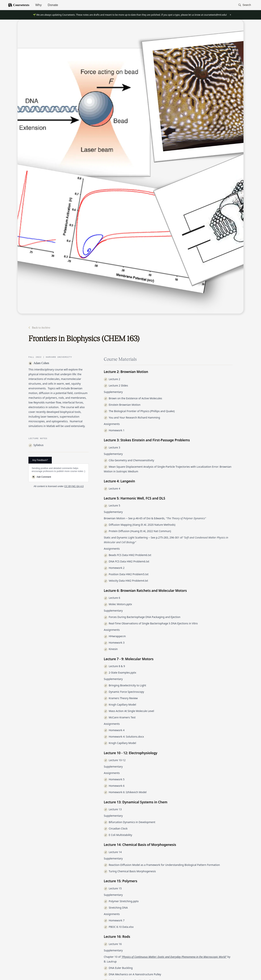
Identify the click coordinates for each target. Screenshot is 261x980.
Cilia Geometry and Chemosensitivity (129, 460)
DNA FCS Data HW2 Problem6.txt (126, 561)
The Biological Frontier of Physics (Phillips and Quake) (139, 411)
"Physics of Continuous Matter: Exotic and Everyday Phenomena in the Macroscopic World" (174, 957)
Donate (53, 5)
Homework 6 (114, 786)
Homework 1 (114, 430)
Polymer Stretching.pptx (121, 901)
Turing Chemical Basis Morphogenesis (130, 871)
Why (39, 5)
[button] (245, 5)
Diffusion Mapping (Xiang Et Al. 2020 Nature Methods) (140, 525)
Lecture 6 (112, 598)
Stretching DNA (116, 908)
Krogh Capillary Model (120, 705)
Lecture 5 (112, 505)
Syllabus (36, 445)
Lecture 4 (112, 488)
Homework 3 (114, 643)
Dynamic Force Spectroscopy (124, 692)
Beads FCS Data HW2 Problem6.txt (127, 555)
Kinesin (111, 649)
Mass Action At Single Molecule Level (129, 711)
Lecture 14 (113, 852)
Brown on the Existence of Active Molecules (133, 398)
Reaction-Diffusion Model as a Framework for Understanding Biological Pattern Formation (162, 865)
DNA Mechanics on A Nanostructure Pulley (132, 974)
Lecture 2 (112, 379)
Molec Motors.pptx (118, 604)
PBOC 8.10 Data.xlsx (119, 927)
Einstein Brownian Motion (122, 405)
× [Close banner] (230, 15)
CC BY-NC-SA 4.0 (74, 486)
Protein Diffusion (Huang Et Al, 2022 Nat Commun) (137, 531)
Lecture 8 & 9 (114, 666)
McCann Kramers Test (120, 717)
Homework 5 (114, 779)
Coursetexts (19, 5)
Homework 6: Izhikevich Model (125, 792)
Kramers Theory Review (121, 698)
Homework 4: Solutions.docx (124, 737)
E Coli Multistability (118, 835)
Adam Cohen (39, 363)
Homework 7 (114, 920)
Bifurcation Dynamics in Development (129, 822)
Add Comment (41, 477)
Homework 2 (114, 568)
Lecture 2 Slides (116, 385)
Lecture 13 (113, 809)
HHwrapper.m (115, 636)
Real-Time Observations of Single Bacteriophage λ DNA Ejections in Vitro (151, 623)
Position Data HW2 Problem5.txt (126, 574)
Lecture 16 (113, 944)
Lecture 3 (112, 447)
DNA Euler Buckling (118, 968)
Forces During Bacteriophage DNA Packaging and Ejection (142, 617)
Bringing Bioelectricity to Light (125, 685)
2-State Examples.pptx (120, 673)
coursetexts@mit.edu (215, 15)
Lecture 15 (113, 888)
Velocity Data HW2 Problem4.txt (126, 581)
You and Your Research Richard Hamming (132, 417)
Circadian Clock (116, 828)
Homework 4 (114, 730)
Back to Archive (39, 328)
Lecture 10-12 (115, 760)
